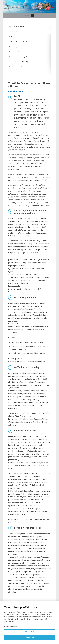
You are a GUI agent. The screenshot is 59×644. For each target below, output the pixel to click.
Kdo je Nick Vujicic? (15, 67)
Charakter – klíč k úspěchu (18, 52)
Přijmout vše (30, 637)
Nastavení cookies (11, 627)
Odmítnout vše (30, 632)
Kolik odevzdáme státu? (17, 37)
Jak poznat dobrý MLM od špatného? (21, 62)
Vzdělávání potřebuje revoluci (19, 47)
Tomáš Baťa (13, 32)
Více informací (9, 621)
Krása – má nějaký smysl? (18, 57)
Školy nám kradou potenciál (18, 42)
